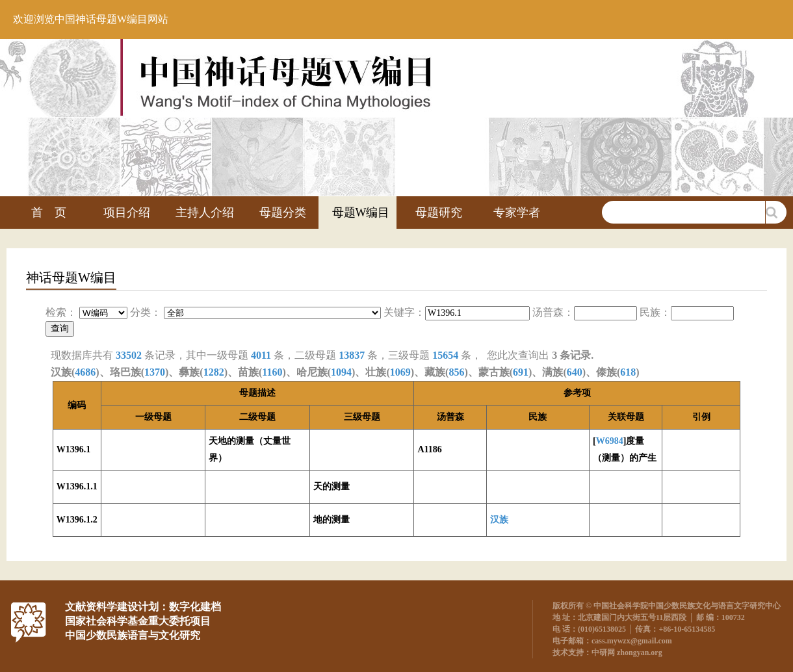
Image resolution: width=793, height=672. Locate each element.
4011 (261, 355)
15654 (445, 355)
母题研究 (439, 213)
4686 (85, 372)
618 (628, 372)
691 (521, 372)
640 (575, 372)
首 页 (49, 213)
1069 (400, 372)
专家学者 (517, 213)
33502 (129, 355)
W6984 (610, 441)
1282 (214, 372)
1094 (341, 372)
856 (456, 372)
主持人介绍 (205, 213)
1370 (155, 372)
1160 (272, 372)
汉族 (499, 520)
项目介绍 (127, 213)
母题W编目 (361, 213)
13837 (352, 355)
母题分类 (283, 213)
